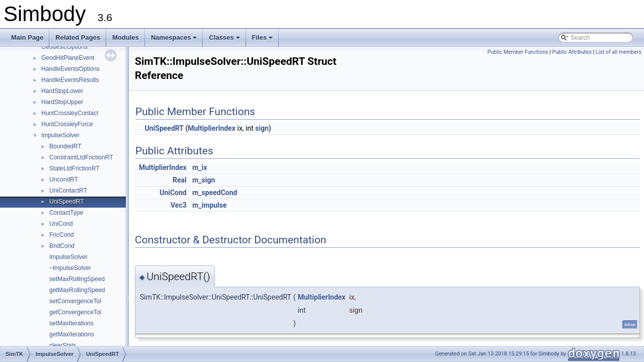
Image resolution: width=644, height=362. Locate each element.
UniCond (61, 224)
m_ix (199, 167)
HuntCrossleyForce (67, 124)
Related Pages (78, 37)
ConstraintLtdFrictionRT (81, 157)
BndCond (62, 246)
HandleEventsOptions (70, 69)
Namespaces (175, 40)
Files (263, 40)
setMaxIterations (71, 323)
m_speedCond (215, 193)
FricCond (62, 235)
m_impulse (209, 205)
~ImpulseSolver (70, 268)
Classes (225, 40)
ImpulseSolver (60, 135)
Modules (126, 37)
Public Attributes (572, 52)
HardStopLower (62, 91)
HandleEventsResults (70, 80)
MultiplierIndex (212, 128)
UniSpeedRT (66, 202)
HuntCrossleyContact (70, 113)
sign (262, 128)
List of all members (619, 52)
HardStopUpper (62, 102)
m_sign (204, 180)
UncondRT (64, 179)
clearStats (63, 345)
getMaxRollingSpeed (77, 290)
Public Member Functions (518, 52)
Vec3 (179, 205)
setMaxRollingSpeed (77, 279)
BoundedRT (65, 146)
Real (180, 180)
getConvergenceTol (75, 312)
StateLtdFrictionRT (74, 168)
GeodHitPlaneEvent (68, 58)
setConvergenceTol (75, 301)
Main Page (27, 37)
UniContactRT (68, 191)
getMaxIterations (72, 334)
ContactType (66, 213)
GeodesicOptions (64, 47)
